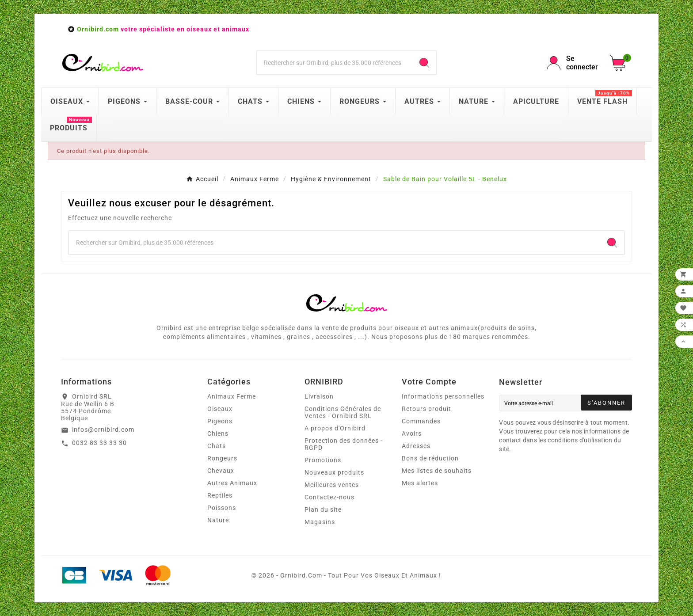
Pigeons (220, 421)
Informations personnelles (443, 396)
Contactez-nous (329, 497)
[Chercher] (335, 63)
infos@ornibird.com (103, 430)
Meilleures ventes (332, 485)
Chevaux (221, 471)
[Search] (424, 63)
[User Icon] (573, 63)
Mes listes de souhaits (437, 471)
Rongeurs (222, 458)
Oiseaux (220, 409)
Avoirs (412, 433)
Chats (217, 446)
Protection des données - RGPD (344, 444)
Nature (218, 520)
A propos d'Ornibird (335, 428)
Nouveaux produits (334, 472)
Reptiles (220, 495)
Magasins (320, 522)
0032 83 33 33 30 (99, 443)
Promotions (323, 460)
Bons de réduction (430, 458)
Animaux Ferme (232, 396)
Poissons (222, 508)
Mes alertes (420, 483)
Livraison (319, 396)
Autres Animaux (232, 483)
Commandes (421, 421)
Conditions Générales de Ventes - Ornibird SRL (343, 412)
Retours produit (426, 409)
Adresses (416, 446)
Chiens (218, 433)
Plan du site (323, 510)
